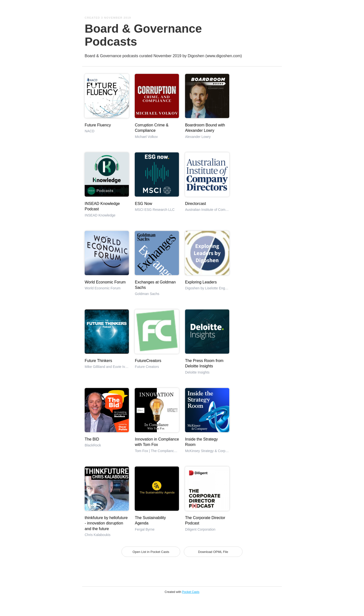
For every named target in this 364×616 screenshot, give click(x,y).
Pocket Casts (191, 592)
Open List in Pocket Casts (151, 552)
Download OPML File (213, 552)
